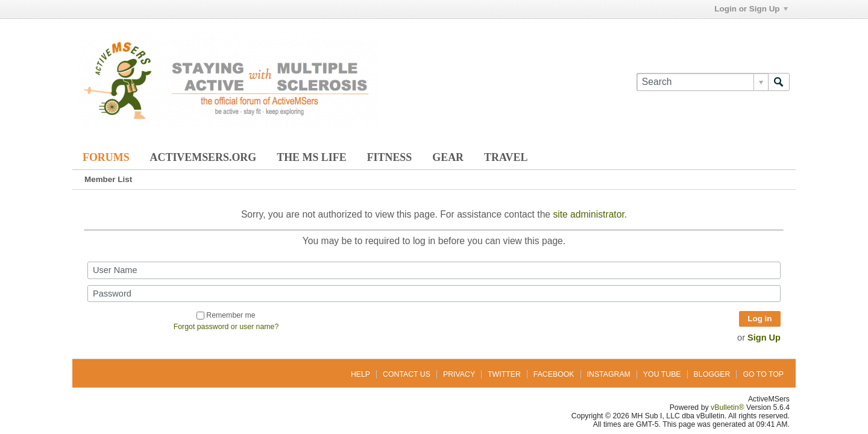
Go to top (763, 374)
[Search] (702, 82)
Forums (106, 157)
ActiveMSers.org (203, 157)
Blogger (712, 374)
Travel (506, 157)
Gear (448, 157)
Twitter (504, 374)
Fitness (390, 157)
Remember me (226, 315)
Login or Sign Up (751, 9)
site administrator (588, 214)
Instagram (609, 374)
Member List (108, 179)
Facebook (554, 374)
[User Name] (434, 270)
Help (360, 374)
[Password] (434, 294)
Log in (759, 319)
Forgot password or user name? (226, 327)
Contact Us (407, 374)
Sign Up (764, 338)
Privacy (459, 374)
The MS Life (311, 157)
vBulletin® (728, 407)
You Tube (662, 374)
